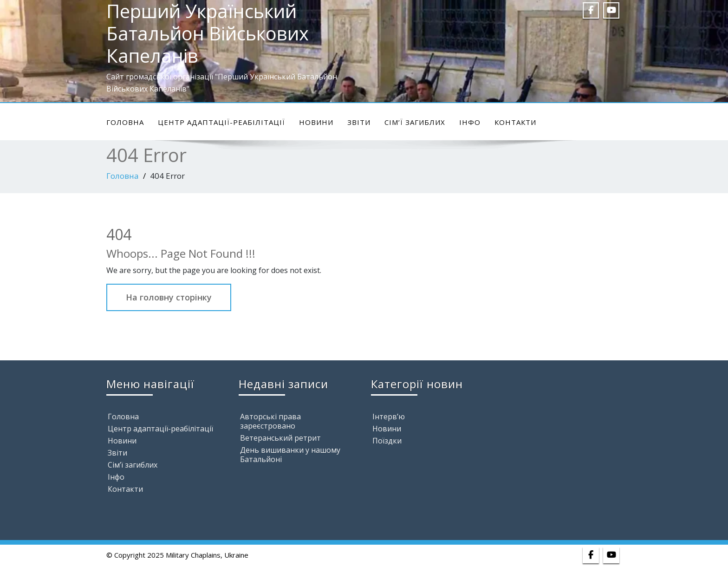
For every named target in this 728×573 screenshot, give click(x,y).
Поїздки (387, 441)
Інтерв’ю (389, 417)
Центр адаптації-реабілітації (221, 122)
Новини (316, 122)
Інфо (470, 122)
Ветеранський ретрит (280, 438)
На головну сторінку (169, 297)
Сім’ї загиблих (415, 122)
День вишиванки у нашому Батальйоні (290, 455)
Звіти (359, 122)
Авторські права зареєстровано (270, 421)
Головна (125, 122)
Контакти (515, 122)
